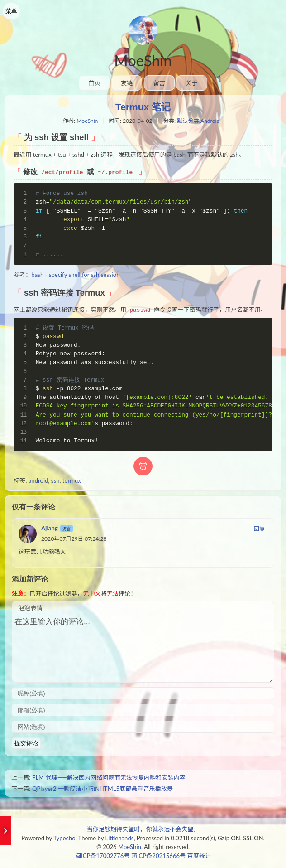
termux (72, 480)
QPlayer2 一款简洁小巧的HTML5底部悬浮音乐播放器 (102, 789)
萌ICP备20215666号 (158, 856)
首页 (94, 83)
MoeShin (143, 61)
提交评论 (26, 743)
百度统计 (199, 856)
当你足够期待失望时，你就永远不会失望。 (143, 829)
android (38, 480)
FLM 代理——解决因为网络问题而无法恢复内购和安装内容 (109, 777)
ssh (55, 480)
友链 (127, 83)
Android (210, 121)
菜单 (11, 11)
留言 (159, 83)
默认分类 (188, 121)
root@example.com (64, 423)
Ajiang (50, 528)
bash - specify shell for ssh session (75, 275)
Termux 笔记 (143, 107)
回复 (259, 529)
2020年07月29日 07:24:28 (74, 539)
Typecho (64, 838)
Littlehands (119, 838)
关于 (191, 83)
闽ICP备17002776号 (102, 856)
